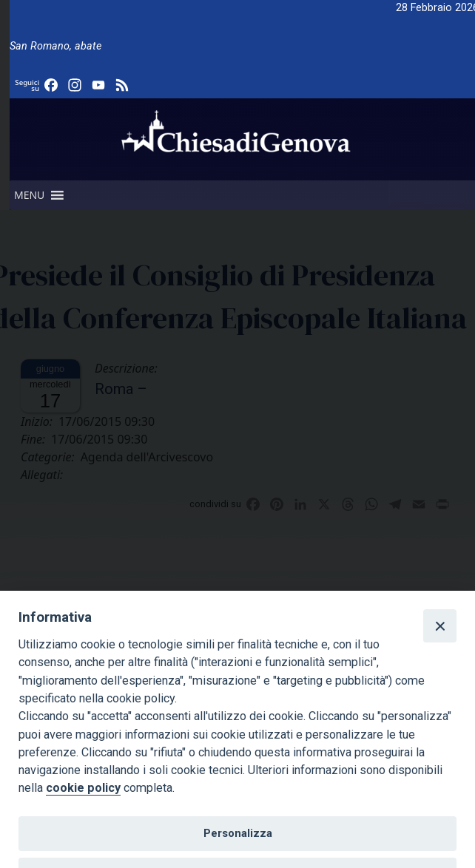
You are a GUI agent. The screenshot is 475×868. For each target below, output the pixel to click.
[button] (29, 195)
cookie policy (83, 788)
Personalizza (238, 833)
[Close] (439, 625)
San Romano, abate (55, 46)
